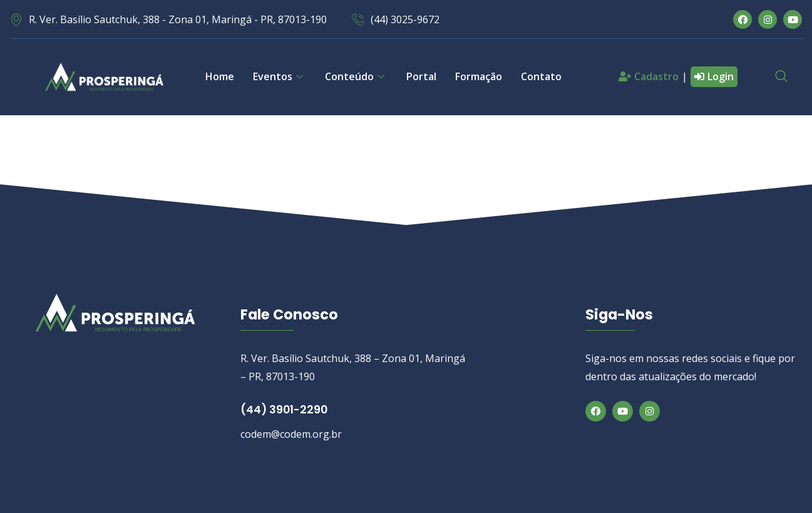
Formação (479, 76)
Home (220, 76)
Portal (421, 76)
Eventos (280, 76)
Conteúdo (356, 76)
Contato (541, 76)
